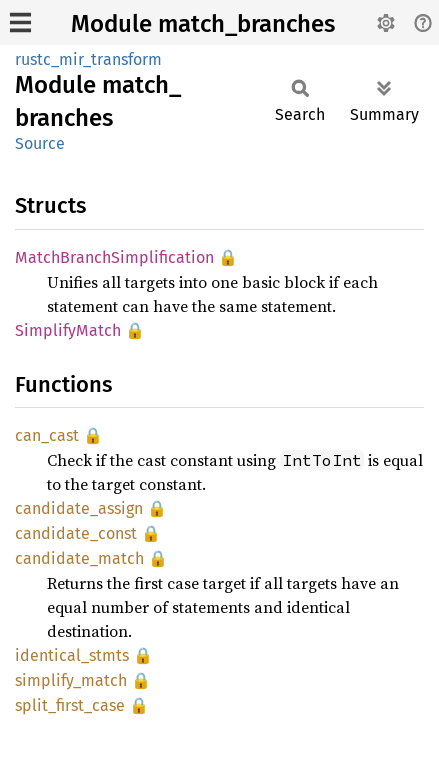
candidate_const (76, 533)
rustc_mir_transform (88, 59)
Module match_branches (203, 24)
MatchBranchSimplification (114, 257)
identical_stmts (72, 655)
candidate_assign (79, 508)
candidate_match (79, 558)
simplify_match (71, 680)
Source (40, 143)
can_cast (47, 435)
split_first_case (70, 705)
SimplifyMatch (68, 330)
